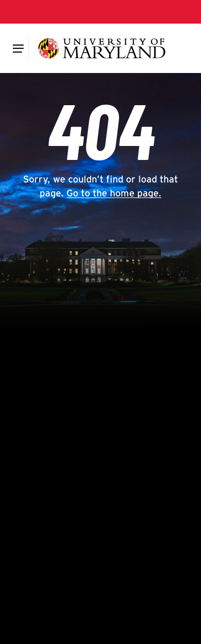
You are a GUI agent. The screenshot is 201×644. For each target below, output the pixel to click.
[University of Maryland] (102, 48)
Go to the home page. (114, 193)
